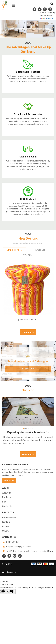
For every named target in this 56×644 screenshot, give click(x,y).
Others (5, 531)
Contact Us (7, 506)
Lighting (6, 522)
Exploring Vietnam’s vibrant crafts (28, 432)
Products (6, 497)
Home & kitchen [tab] (14, 250)
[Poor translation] (11, 592)
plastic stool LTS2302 (28, 320)
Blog (4, 502)
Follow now (9, 480)
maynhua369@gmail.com (18, 547)
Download (28, 369)
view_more (28, 332)
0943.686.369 (13, 542)
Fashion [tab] (40, 250)
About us (6, 493)
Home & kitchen (10, 518)
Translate (47, 19)
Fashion (6, 526)
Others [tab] (27, 255)
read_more (28, 454)
